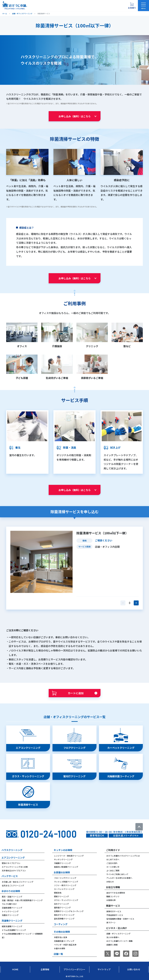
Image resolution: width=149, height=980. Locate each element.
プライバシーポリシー (74, 969)
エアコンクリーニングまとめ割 (15, 867)
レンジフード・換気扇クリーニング (69, 856)
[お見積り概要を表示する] (132, 6)
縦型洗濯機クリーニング (12, 926)
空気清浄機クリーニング (64, 919)
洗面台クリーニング (10, 915)
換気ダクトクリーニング (64, 915)
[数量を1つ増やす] (136, 603)
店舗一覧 (58, 954)
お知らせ (110, 882)
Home (15, 969)
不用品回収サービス (115, 915)
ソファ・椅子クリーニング (65, 885)
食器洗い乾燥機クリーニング (66, 867)
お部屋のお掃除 (62, 872)
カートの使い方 (113, 867)
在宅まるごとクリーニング (13, 885)
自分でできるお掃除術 (116, 893)
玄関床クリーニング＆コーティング (69, 911)
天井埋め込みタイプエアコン (14, 870)
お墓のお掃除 (60, 948)
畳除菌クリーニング (62, 907)
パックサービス (10, 876)
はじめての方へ (113, 859)
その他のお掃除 (62, 932)
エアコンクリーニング (13, 858)
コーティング (61, 924)
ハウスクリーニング (12, 850)
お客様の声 (111, 900)
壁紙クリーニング (61, 896)
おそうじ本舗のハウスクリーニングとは (123, 856)
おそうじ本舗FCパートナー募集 (120, 941)
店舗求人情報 (112, 945)
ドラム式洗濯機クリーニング (14, 930)
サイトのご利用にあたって (117, 874)
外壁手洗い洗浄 (61, 937)
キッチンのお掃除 (63, 850)
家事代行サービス (114, 911)
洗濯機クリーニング (12, 921)
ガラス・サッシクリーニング (66, 900)
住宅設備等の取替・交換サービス (120, 919)
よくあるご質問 (113, 870)
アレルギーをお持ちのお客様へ (119, 878)
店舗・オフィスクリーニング (118, 934)
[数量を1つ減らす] (123, 603)
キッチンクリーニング (63, 859)
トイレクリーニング (10, 911)
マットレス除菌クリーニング (66, 882)
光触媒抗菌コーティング (64, 941)
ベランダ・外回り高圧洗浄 (65, 945)
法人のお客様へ (113, 937)
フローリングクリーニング (65, 878)
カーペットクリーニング (64, 889)
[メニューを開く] (143, 6)
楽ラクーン (111, 922)
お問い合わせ (134, 969)
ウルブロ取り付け (9, 904)
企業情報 (45, 969)
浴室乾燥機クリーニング (12, 908)
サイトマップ (104, 969)
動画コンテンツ (113, 896)
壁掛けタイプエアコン (11, 863)
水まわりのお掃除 (11, 891)
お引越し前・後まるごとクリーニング (18, 882)
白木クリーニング (61, 904)
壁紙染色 (58, 893)
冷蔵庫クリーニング (62, 863)
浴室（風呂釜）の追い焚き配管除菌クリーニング (22, 900)
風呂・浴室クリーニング (12, 897)
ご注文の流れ (112, 863)
